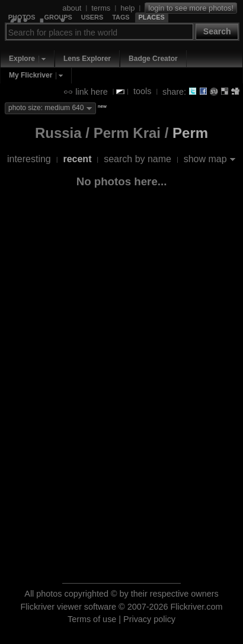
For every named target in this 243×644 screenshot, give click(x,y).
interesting (29, 159)
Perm (190, 133)
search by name (138, 159)
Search (217, 31)
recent (77, 159)
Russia (58, 133)
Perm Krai (127, 133)
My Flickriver (31, 75)
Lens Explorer (87, 59)
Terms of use (92, 619)
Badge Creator (153, 59)
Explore (22, 59)
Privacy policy (149, 619)
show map (205, 159)
